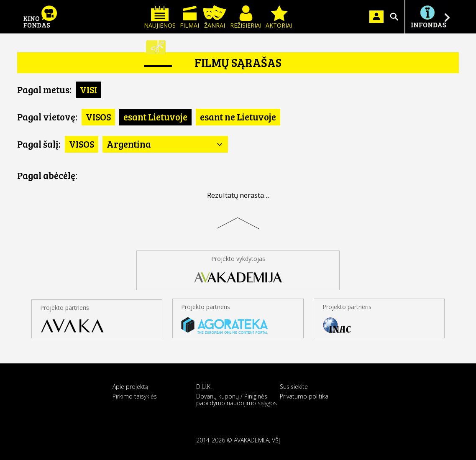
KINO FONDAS (40, 17)
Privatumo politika (304, 396)
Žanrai (215, 17)
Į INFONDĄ (428, 17)
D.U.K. (204, 387)
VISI (88, 89)
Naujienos (160, 17)
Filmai (189, 17)
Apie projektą (130, 387)
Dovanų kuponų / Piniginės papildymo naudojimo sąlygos (237, 399)
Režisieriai (246, 17)
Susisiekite (294, 387)
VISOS (98, 117)
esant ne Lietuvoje (238, 117)
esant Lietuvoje (155, 117)
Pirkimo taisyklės (135, 396)
